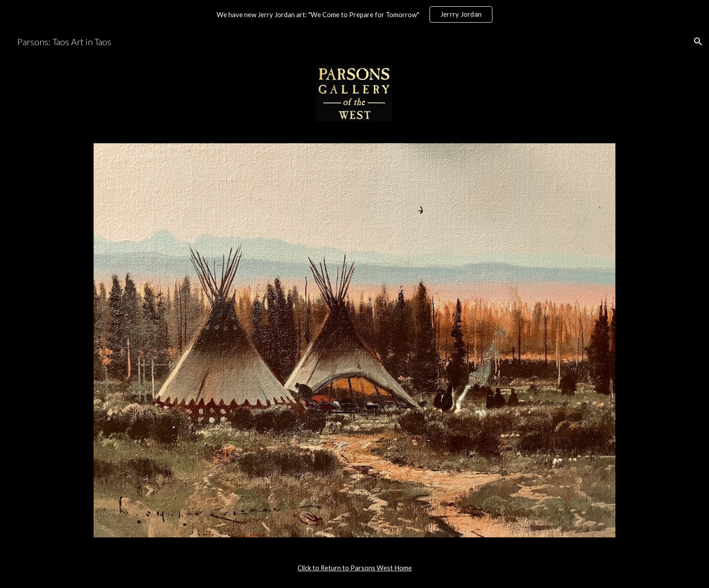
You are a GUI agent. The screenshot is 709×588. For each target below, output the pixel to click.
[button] (698, 42)
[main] (354, 568)
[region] (354, 14)
